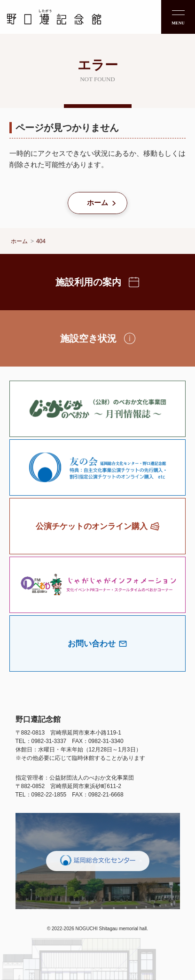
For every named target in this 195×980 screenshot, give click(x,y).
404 (41, 241)
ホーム (97, 203)
